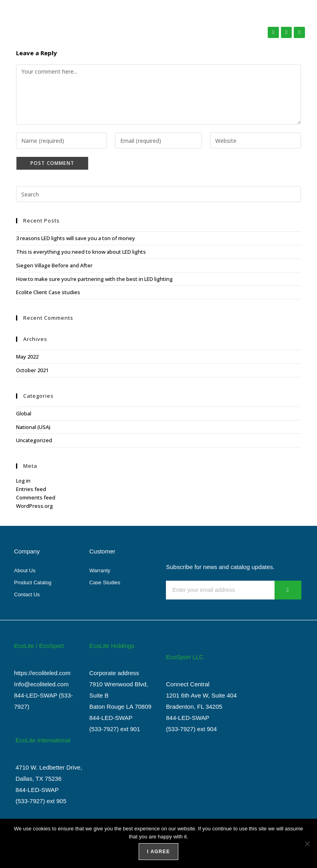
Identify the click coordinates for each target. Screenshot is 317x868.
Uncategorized (34, 440)
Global (24, 413)
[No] (307, 844)
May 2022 (27, 357)
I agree (158, 852)
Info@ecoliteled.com (41, 684)
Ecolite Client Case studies (48, 292)
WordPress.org (34, 506)
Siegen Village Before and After (54, 265)
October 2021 (32, 370)
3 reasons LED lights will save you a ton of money (76, 238)
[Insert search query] (159, 194)
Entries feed (31, 489)
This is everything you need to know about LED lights (81, 252)
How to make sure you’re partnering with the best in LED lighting (94, 279)
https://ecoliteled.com (42, 673)
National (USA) (33, 427)
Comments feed (36, 497)
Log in (23, 481)
